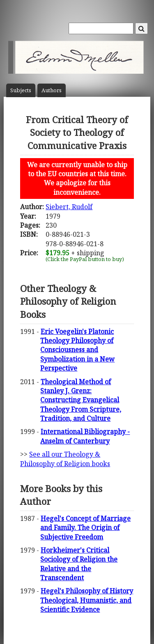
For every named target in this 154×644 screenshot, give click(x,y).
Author (52, 90)
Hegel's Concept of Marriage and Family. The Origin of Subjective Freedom (85, 528)
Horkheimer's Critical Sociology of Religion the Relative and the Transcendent (79, 564)
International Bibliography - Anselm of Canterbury (85, 436)
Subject (21, 90)
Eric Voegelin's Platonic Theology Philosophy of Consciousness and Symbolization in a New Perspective (77, 350)
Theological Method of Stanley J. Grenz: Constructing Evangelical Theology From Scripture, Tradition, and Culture (81, 400)
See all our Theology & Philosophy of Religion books (65, 459)
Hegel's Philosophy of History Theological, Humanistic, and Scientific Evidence (87, 600)
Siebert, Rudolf (69, 207)
